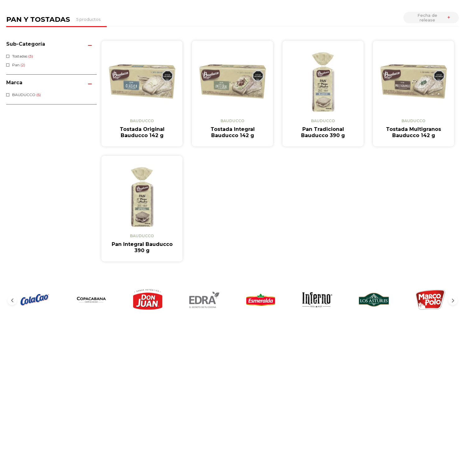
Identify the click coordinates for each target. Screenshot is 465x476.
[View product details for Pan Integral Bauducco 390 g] (142, 174)
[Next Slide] (453, 232)
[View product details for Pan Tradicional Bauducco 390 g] (323, 94)
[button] (51, 44)
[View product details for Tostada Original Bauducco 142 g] (142, 94)
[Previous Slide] (12, 232)
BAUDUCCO (26, 95)
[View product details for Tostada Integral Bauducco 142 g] (232, 94)
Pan (19, 65)
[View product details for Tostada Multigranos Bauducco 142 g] (414, 94)
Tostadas (23, 56)
